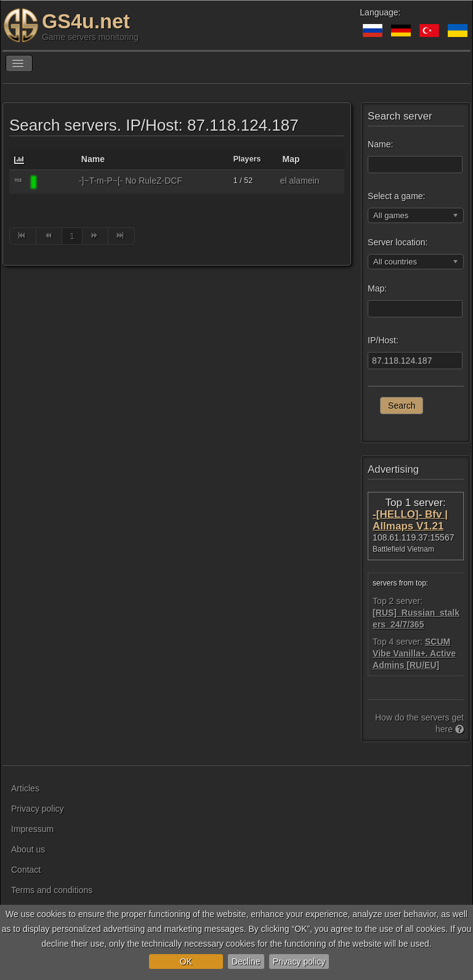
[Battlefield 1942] (56, 182)
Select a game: (396, 196)
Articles (25, 788)
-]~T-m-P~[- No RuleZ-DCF (131, 181)
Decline (246, 962)
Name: (380, 144)
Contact (26, 870)
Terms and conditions (52, 890)
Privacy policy (299, 962)
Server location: (398, 242)
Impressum (32, 829)
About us (28, 849)
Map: (377, 288)
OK (186, 962)
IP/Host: (383, 340)
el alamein (300, 181)
